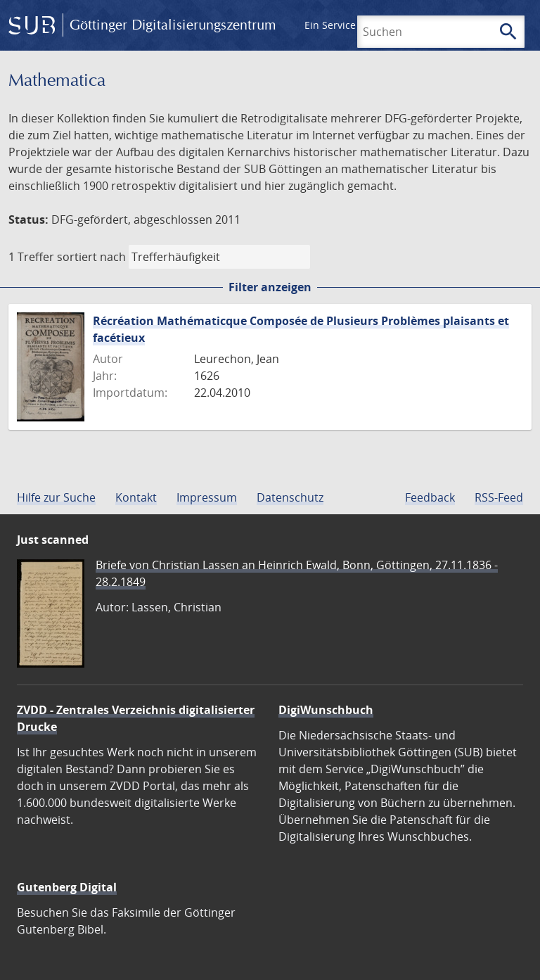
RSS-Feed (499, 497)
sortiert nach (91, 257)
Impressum (207, 497)
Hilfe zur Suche (56, 497)
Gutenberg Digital (67, 887)
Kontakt (136, 497)
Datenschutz (290, 497)
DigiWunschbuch (326, 710)
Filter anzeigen (270, 287)
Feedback (430, 497)
